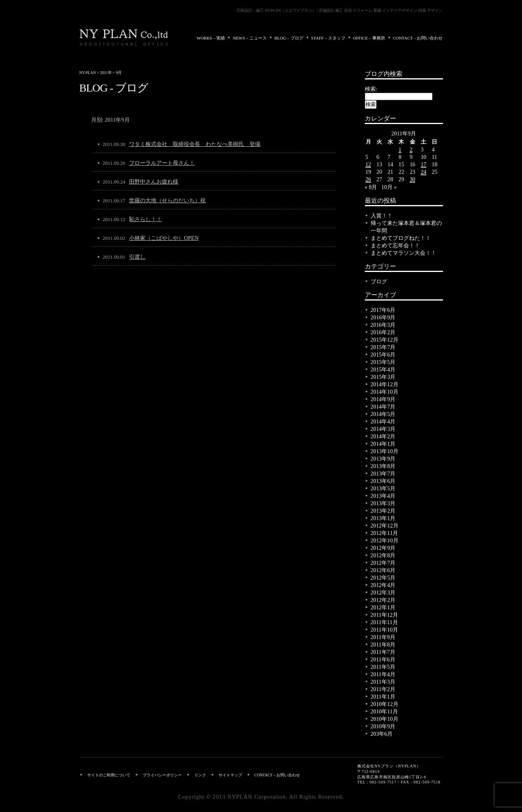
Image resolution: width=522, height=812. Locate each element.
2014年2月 (383, 436)
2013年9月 (383, 459)
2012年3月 (383, 592)
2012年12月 (385, 526)
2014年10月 (385, 392)
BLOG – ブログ (289, 38)
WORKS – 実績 (211, 38)
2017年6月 (383, 310)
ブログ (379, 281)
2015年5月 (383, 362)
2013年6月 (383, 481)
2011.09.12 (114, 219)
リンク (200, 775)
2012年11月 (385, 533)
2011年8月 (383, 645)
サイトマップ (230, 775)
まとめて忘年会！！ (395, 245)
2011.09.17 (114, 201)
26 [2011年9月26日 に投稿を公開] (368, 179)
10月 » (389, 187)
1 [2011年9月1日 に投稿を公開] (400, 149)
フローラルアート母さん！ (162, 163)
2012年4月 (383, 585)
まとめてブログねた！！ (401, 238)
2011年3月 (383, 682)
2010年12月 (385, 704)
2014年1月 (383, 444)
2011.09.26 (114, 163)
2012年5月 (383, 578)
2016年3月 (383, 325)
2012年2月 (383, 600)
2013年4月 (383, 496)
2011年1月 (383, 697)
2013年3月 (383, 503)
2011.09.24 (114, 182)
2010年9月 (383, 726)
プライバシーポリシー (162, 775)
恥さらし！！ (145, 219)
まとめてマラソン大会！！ (404, 253)
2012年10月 (385, 540)
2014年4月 (383, 421)
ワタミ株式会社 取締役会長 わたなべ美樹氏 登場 (195, 144)
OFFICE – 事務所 (369, 38)
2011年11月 (384, 622)
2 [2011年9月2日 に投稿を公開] (411, 149)
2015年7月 (383, 347)
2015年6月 (383, 355)
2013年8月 (383, 466)
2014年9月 (383, 399)
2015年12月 (385, 340)
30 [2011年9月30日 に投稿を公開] (413, 179)
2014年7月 (383, 407)
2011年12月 (385, 615)
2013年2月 (383, 511)
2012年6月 (383, 570)
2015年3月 (383, 377)
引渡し (137, 257)
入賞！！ (382, 216)
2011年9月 (383, 637)
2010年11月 (385, 711)
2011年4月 (383, 674)
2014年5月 (383, 414)
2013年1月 (383, 518)
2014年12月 (385, 384)
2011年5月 (383, 667)
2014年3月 (383, 429)
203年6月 (382, 734)
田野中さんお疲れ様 (154, 182)
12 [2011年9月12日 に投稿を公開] (368, 164)
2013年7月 (383, 474)
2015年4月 (383, 369)
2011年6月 (383, 659)
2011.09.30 (114, 144)
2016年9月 (383, 317)
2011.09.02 (114, 238)
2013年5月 (383, 488)
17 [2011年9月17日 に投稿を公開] (423, 164)
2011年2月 (383, 689)
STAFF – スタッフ (328, 38)
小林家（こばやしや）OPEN (164, 238)
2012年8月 (383, 555)
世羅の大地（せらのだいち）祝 (167, 200)
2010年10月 (385, 719)
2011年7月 (383, 652)
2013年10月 (385, 451)
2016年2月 (383, 332)
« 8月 (371, 187)
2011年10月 (385, 630)
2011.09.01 (114, 257)
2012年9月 (383, 548)
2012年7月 (383, 563)
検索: (371, 89)
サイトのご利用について (109, 775)
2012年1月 (383, 607)
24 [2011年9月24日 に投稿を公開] (423, 172)
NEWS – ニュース (249, 38)
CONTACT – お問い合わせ (418, 38)
